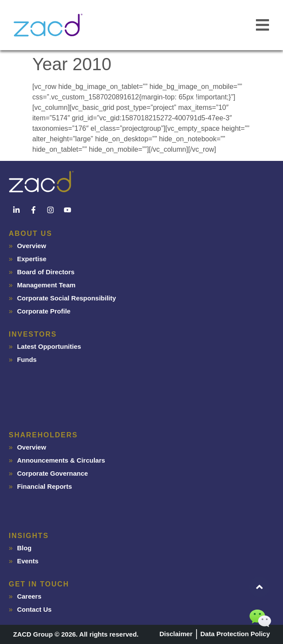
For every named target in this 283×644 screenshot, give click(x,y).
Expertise (32, 259)
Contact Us (34, 609)
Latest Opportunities (49, 346)
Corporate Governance (53, 473)
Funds (27, 359)
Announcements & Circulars (61, 460)
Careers (29, 596)
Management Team (46, 285)
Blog (24, 548)
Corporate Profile (44, 311)
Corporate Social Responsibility (67, 298)
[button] (262, 25)
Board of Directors (46, 272)
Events (28, 561)
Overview (32, 246)
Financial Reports (45, 486)
